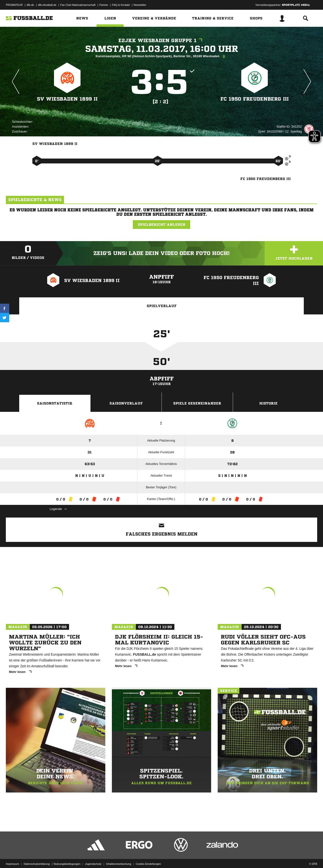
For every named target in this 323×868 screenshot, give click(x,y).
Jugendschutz (93, 857)
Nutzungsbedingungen (67, 857)
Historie (268, 403)
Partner (104, 5)
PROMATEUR (14, 5)
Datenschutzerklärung (37, 857)
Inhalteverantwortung (119, 857)
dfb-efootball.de (47, 5)
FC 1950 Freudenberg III (255, 99)
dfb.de (30, 5)
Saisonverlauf (126, 403)
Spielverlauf (162, 306)
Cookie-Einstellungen (148, 857)
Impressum (12, 857)
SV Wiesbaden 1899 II (67, 99)
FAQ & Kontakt (121, 5)
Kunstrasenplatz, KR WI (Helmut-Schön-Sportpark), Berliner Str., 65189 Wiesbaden (161, 57)
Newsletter (140, 5)
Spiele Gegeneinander (197, 403)
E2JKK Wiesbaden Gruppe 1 (161, 41)
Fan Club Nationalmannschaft (78, 5)
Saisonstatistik (55, 403)
